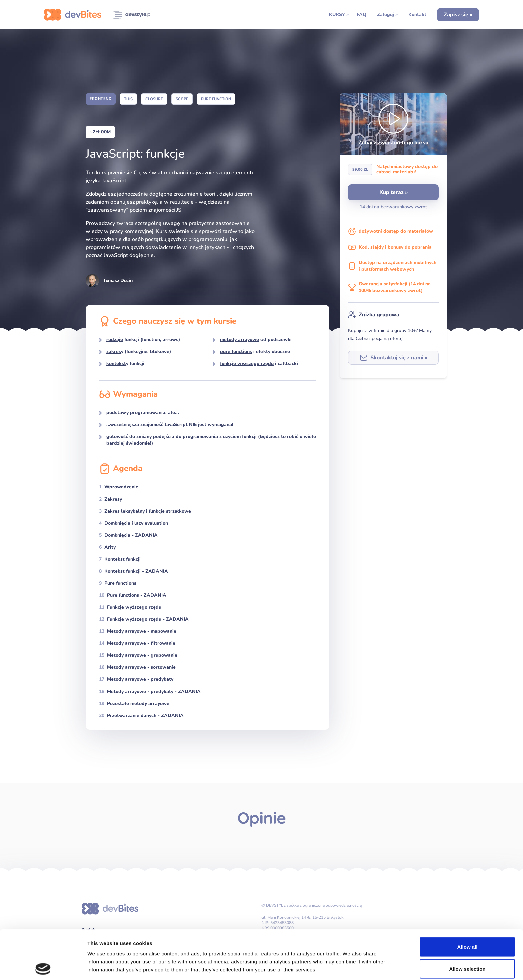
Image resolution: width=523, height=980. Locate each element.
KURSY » (339, 15)
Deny (467, 941)
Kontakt (417, 15)
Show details (350, 967)
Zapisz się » (458, 15)
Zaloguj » (387, 15)
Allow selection (467, 920)
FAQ (361, 15)
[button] (393, 124)
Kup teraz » (393, 192)
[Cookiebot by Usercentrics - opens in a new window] (43, 967)
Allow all (467, 898)
